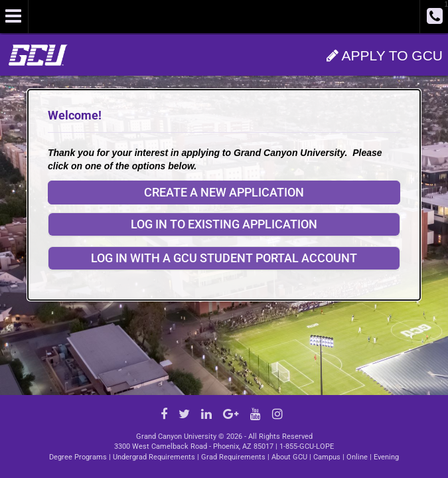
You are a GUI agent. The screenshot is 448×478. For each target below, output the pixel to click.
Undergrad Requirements (154, 457)
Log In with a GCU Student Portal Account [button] (224, 258)
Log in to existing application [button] (224, 224)
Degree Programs (78, 457)
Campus (327, 457)
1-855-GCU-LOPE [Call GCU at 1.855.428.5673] (307, 446)
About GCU (289, 457)
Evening (386, 457)
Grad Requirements (233, 457)
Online (357, 457)
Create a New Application (224, 192)
